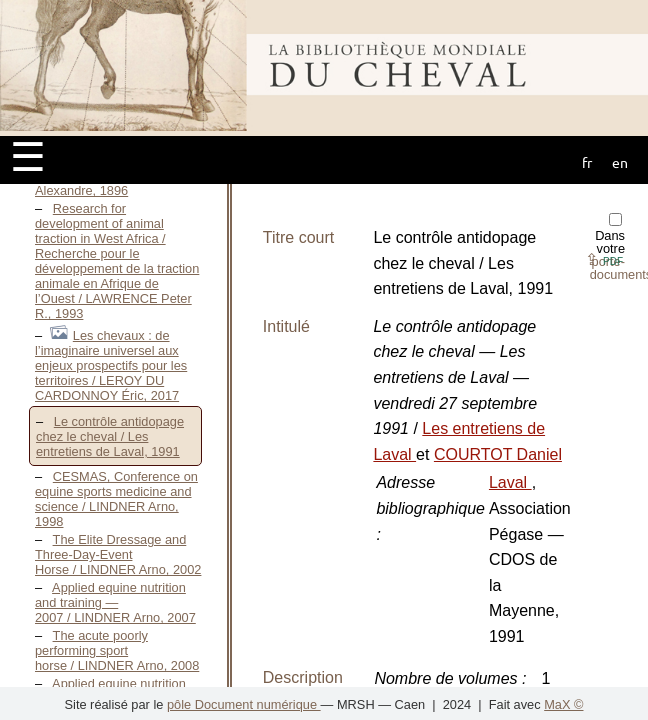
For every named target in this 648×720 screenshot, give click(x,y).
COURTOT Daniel (498, 454)
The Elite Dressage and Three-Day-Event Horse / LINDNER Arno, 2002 (118, 554)
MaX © (563, 704)
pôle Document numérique (244, 704)
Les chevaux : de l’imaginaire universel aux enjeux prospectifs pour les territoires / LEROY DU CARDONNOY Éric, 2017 (111, 365)
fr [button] (587, 162)
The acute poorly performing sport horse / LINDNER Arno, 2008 (117, 650)
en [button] (620, 162)
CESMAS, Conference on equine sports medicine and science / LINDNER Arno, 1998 (116, 499)
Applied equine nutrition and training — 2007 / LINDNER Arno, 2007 (115, 602)
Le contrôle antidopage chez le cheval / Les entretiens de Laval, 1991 (110, 436)
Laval (510, 482)
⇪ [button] (604, 259)
